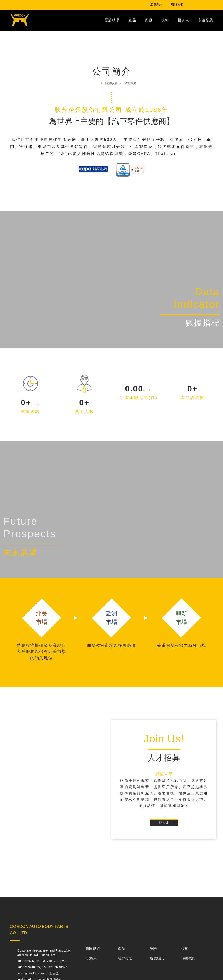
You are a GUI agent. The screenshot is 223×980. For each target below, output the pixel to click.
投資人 (183, 20)
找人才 (164, 823)
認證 (149, 20)
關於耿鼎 (112, 20)
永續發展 (206, 20)
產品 (132, 20)
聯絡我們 (188, 960)
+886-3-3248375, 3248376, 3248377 (38, 970)
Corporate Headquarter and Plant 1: (45, 953)
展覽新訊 (157, 960)
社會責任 (125, 960)
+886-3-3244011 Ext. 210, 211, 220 (44, 961)
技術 (165, 20)
